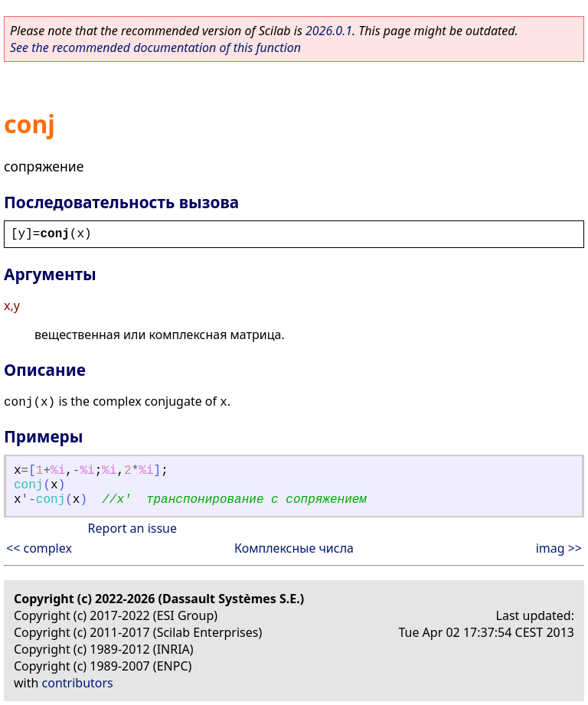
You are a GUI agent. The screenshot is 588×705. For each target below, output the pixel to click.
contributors (78, 683)
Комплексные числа (294, 548)
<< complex (39, 548)
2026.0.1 (329, 31)
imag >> (559, 548)
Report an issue (132, 528)
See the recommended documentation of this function (155, 47)
